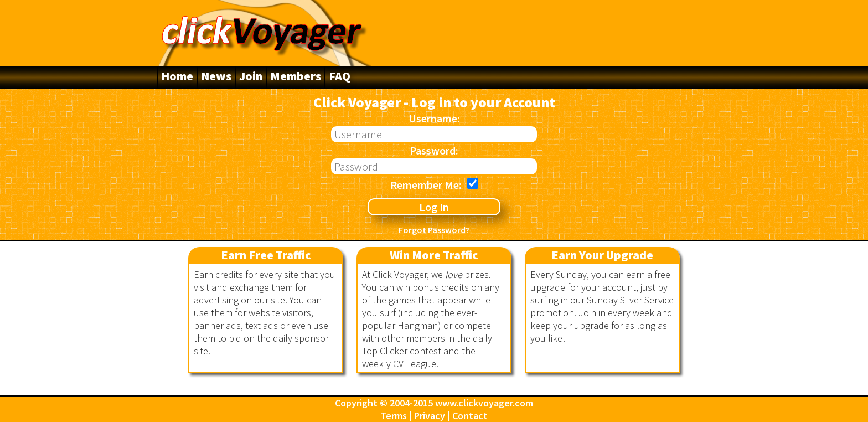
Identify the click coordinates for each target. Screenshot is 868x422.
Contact (470, 416)
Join (251, 76)
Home (177, 76)
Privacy (430, 416)
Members (296, 76)
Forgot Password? (434, 230)
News (216, 76)
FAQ (340, 76)
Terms (394, 416)
